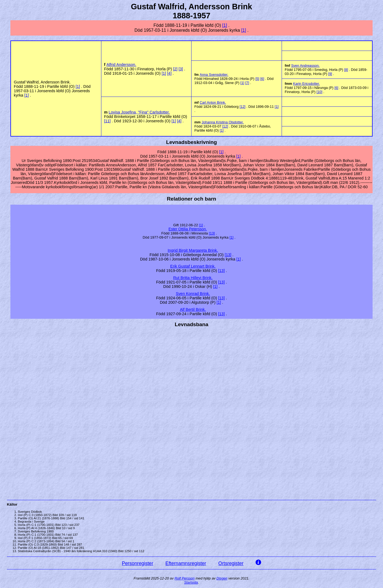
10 (319, 92)
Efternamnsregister (186, 563)
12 (242, 107)
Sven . (305, 66)
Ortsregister (231, 563)
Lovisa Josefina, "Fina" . (139, 112)
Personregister (138, 563)
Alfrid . (122, 65)
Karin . (306, 84)
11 (107, 121)
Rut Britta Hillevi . (193, 278)
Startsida (191, 582)
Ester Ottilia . (188, 229)
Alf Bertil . (193, 309)
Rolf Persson (185, 578)
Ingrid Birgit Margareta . (193, 250)
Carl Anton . (213, 102)
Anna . (214, 75)
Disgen (222, 578)
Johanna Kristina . (223, 122)
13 (212, 233)
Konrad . (193, 294)
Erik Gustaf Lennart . (193, 266)
